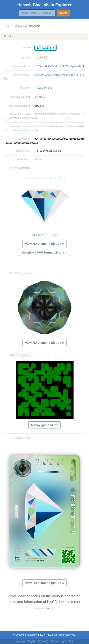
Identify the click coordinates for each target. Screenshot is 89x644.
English (31, 641)
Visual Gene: (23, 151)
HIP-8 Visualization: (19, 273)
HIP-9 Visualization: (19, 355)
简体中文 (43, 641)
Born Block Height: (20, 106)
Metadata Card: (21, 438)
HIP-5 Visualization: (19, 168)
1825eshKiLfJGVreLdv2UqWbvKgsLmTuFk (59, 66)
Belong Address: (21, 66)
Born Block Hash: (20, 114)
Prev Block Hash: (20, 126)
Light (63, 641)
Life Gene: (24, 139)
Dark (71, 641)
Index (7, 26)
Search (63, 13)
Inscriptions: (23, 159)
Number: (26, 58)
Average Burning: (20, 97)
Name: (27, 48)
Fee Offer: (25, 88)
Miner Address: (22, 75)
